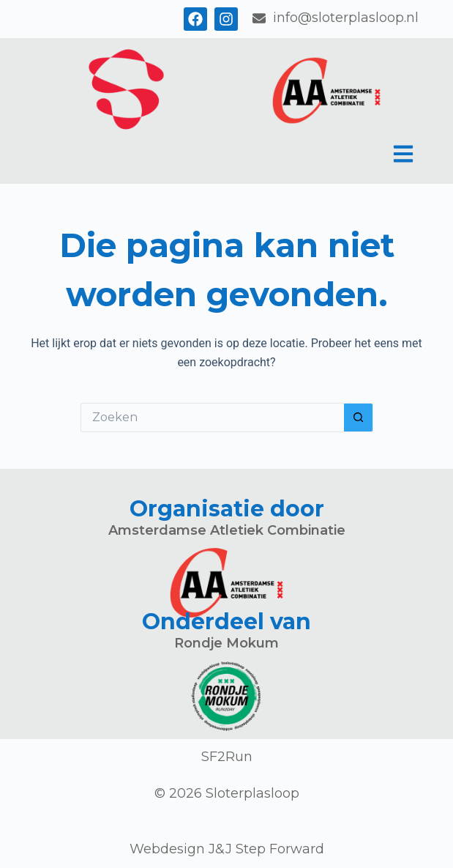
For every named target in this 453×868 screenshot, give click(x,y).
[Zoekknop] (359, 418)
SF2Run (227, 757)
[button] (404, 156)
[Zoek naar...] (212, 418)
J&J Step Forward (266, 849)
